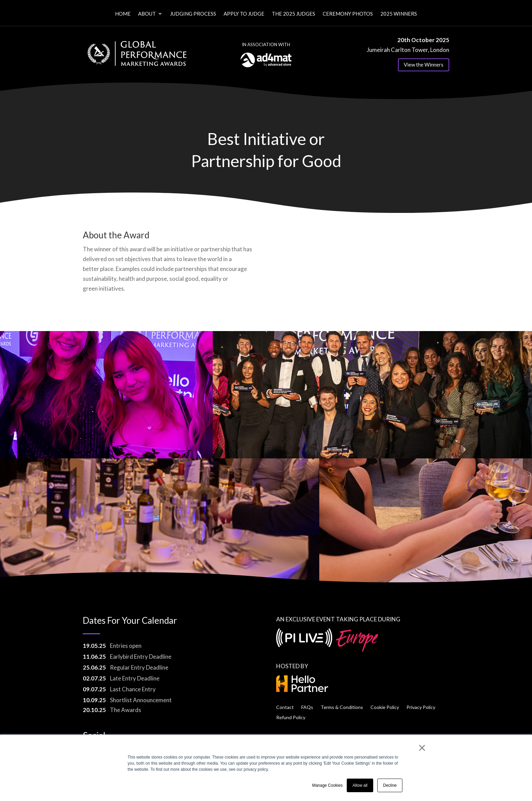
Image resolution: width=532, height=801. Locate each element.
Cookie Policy (385, 707)
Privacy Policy (421, 707)
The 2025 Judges (293, 14)
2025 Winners (399, 14)
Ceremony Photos (348, 14)
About (147, 14)
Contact (285, 707)
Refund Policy (291, 717)
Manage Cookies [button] (327, 785)
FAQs (307, 707)
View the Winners (424, 65)
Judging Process (193, 14)
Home (123, 14)
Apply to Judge (244, 14)
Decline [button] (390, 785)
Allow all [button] (360, 785)
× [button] (422, 748)
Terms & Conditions (342, 707)
